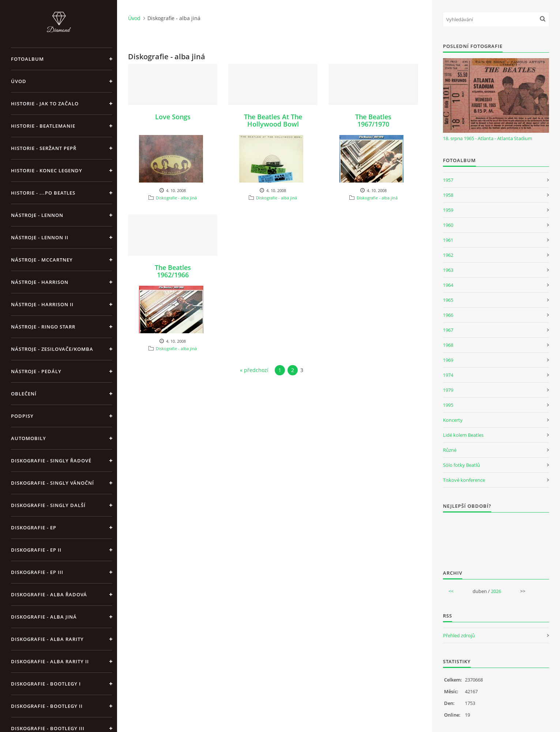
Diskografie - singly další (48, 505)
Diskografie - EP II (36, 550)
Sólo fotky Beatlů (461, 465)
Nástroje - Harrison (40, 282)
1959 (448, 210)
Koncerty (453, 420)
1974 (448, 375)
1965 (448, 300)
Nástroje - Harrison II (42, 304)
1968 (448, 345)
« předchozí (254, 370)
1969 (448, 360)
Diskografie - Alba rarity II (50, 661)
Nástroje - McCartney (42, 260)
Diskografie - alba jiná (44, 617)
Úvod (19, 81)
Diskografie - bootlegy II (47, 706)
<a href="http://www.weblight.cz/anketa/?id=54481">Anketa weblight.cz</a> (496, 536)
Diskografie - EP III (37, 572)
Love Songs (173, 117)
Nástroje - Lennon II (40, 237)
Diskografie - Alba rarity (47, 639)
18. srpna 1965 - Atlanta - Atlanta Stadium (488, 138)
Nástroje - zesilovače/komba (52, 349)
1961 (448, 240)
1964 (448, 285)
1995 (448, 405)
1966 (448, 315)
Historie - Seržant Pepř (44, 148)
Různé (450, 450)
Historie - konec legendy (47, 170)
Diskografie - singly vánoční (52, 483)
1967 (448, 330)
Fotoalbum (27, 59)
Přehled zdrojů (459, 635)
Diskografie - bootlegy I (46, 684)
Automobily (29, 438)
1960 (448, 225)
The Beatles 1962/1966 (173, 271)
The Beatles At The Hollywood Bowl (273, 120)
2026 (496, 591)
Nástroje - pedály (36, 371)
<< (451, 591)
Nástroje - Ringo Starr (43, 327)
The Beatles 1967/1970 (373, 120)
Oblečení (24, 394)
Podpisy (22, 416)
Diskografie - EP (34, 528)
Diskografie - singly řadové (51, 461)
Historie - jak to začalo (45, 104)
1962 (448, 255)
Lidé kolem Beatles (463, 435)
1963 (448, 270)
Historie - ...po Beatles (43, 193)
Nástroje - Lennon (37, 215)
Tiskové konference (464, 480)
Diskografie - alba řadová (49, 594)
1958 (448, 195)
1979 (448, 390)
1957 (448, 180)
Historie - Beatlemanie (43, 126)
